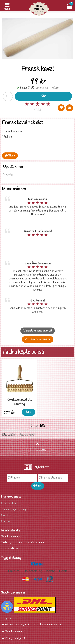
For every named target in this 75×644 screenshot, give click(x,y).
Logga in (6, 618)
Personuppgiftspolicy (13, 509)
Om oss (5, 521)
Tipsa (10, 156)
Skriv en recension (38, 339)
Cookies (6, 515)
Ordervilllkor (9, 503)
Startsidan (9, 435)
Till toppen (38, 447)
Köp (43, 96)
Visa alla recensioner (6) (38, 331)
